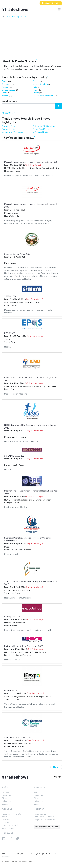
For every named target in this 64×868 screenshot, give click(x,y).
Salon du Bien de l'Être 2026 (17, 254)
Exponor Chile (8, 126)
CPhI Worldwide (40, 132)
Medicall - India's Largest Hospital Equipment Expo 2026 (31, 162)
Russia (36, 93)
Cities (5, 798)
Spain (4, 81)
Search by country (10, 101)
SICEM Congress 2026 (15, 456)
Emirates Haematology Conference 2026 (24, 646)
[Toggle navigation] (59, 9)
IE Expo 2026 (11, 690)
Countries (6, 796)
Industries (6, 801)
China (36, 81)
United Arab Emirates (43, 96)
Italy (35, 90)
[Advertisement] (32, 38)
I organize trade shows (45, 820)
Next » (56, 767)
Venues (5, 804)
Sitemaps (40, 788)
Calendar (6, 793)
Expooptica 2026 (12, 617)
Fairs (5, 788)
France (5, 87)
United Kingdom (40, 84)
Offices (5, 823)
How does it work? (11, 825)
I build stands (40, 814)
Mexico (5, 96)
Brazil (4, 93)
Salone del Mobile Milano (44, 126)
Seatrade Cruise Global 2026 (18, 738)
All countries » (8, 113)
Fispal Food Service (42, 129)
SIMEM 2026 (10, 296)
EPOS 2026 (10, 333)
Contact (6, 820)
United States (8, 90)
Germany (6, 84)
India (35, 87)
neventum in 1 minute (12, 814)
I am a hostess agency (44, 817)
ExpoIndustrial (9, 129)
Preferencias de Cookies (47, 827)
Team (4, 817)
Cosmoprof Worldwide (13, 132)
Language (57, 777)
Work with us (8, 828)
